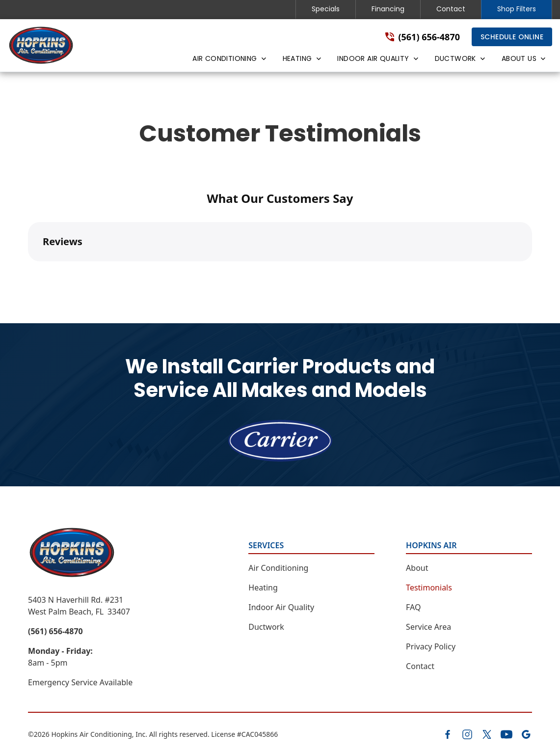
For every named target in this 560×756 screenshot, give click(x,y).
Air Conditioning (278, 568)
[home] (41, 45)
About (417, 568)
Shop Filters (517, 9)
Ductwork (266, 627)
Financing (388, 9)
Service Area (428, 627)
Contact (451, 9)
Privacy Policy (431, 646)
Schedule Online (512, 37)
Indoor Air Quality (281, 607)
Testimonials (429, 588)
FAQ (413, 607)
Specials (326, 9)
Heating (263, 588)
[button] (228, 60)
